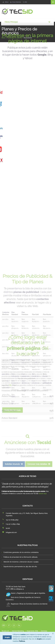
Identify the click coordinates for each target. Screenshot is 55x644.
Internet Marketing (18, 631)
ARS (25, 2)
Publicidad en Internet (14, 38)
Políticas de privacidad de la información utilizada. (21, 557)
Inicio (3, 38)
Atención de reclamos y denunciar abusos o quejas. (21, 562)
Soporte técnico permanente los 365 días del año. (20, 567)
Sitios (5, 2)
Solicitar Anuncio (14, 467)
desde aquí (43, 494)
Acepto (39, 639)
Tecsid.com (5, 631)
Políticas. (22, 641)
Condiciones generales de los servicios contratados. (21, 552)
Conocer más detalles (39, 467)
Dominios (44, 631)
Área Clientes (16, 2)
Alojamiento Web (32, 631)
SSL (10, 389)
